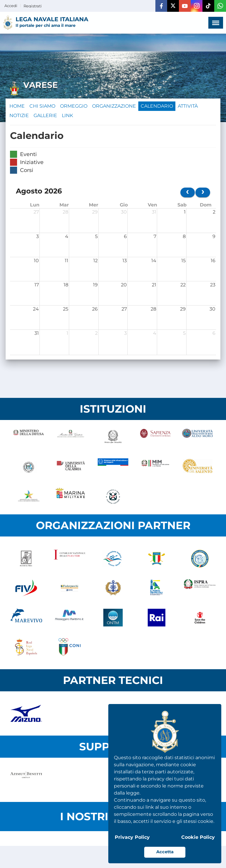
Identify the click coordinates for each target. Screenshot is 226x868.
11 (67, 261)
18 (66, 285)
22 (183, 285)
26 (95, 309)
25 (66, 309)
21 (154, 285)
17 (37, 285)
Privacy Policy (132, 837)
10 (36, 261)
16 (213, 261)
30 (124, 212)
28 (65, 212)
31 (154, 212)
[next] (203, 192)
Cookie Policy (198, 837)
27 (36, 212)
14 (154, 261)
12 (95, 261)
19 (95, 285)
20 (124, 285)
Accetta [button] (165, 852)
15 (183, 261)
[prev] (188, 192)
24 (36, 309)
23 (213, 285)
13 (125, 261)
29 (95, 212)
